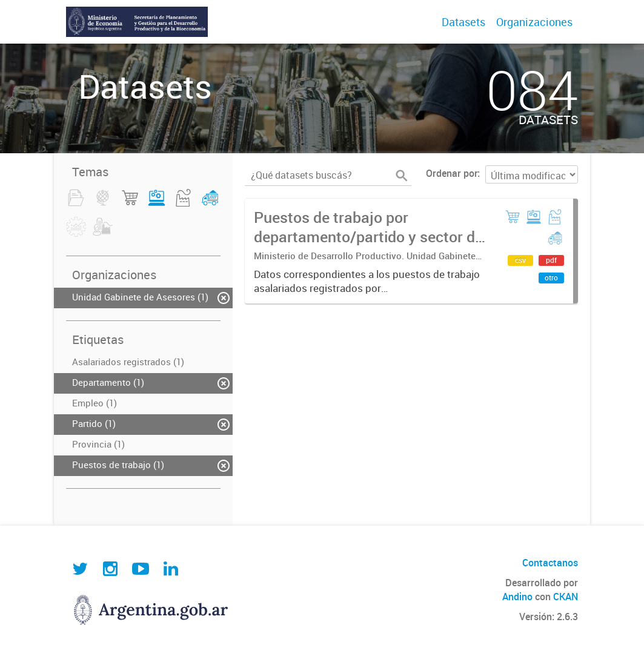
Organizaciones (534, 22)
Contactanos (550, 563)
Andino (517, 597)
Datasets (463, 22)
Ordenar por (452, 173)
